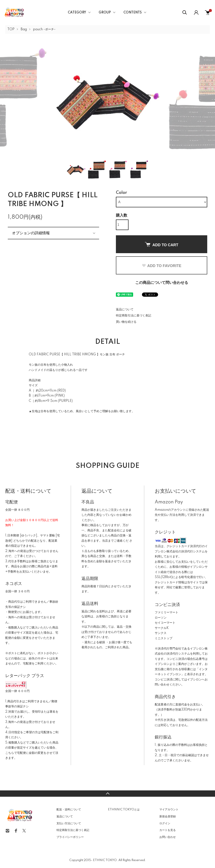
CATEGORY (77, 13)
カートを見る (168, 830)
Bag (24, 29)
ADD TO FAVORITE (161, 266)
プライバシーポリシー (70, 837)
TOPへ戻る (107, 794)
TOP (11, 29)
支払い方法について (69, 823)
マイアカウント (169, 810)
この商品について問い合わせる (162, 283)
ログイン (165, 823)
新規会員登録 (168, 816)
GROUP (105, 13)
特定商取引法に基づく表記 (134, 316)
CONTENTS (133, 13)
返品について (125, 310)
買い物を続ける (126, 322)
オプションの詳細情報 (31, 233)
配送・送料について (69, 810)
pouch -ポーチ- (44, 29)
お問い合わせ (168, 837)
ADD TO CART (162, 245)
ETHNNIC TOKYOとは (124, 810)
